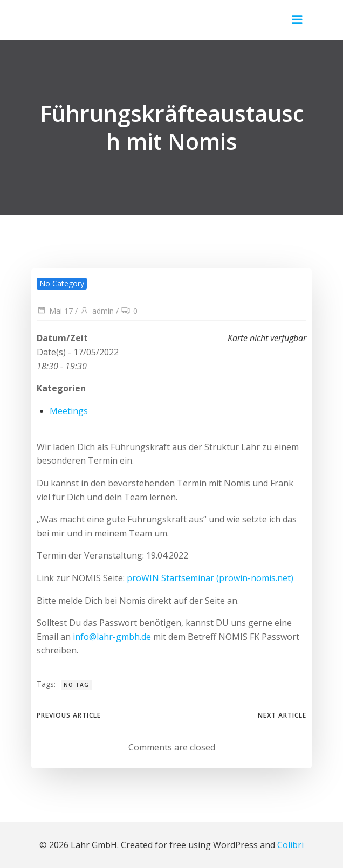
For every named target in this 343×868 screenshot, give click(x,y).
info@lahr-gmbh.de (112, 637)
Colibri (290, 845)
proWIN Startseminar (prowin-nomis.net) (210, 578)
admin (97, 311)
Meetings (69, 411)
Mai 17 (55, 311)
